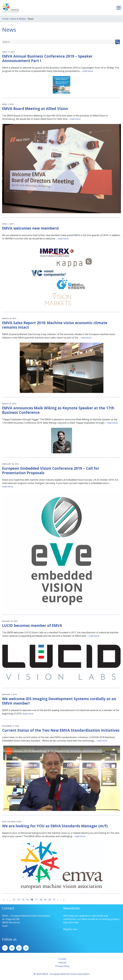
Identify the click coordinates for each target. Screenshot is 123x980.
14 (23, 900)
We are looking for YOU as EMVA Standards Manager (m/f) (55, 826)
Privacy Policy (62, 966)
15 (27, 900)
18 (41, 900)
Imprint (62, 962)
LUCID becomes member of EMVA (32, 625)
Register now (70, 929)
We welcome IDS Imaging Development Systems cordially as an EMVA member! (59, 701)
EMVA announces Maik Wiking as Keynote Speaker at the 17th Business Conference (58, 410)
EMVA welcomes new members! (31, 228)
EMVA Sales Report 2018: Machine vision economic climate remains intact (55, 325)
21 (54, 900)
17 (36, 900)
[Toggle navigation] (119, 8)
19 (45, 900)
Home (5, 19)
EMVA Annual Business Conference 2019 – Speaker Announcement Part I (47, 58)
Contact (62, 959)
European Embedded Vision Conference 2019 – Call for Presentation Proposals (51, 471)
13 (18, 900)
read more (88, 71)
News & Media (18, 19)
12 (14, 900)
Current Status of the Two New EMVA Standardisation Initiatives (61, 730)
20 (50, 900)
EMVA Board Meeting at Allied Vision (35, 109)
